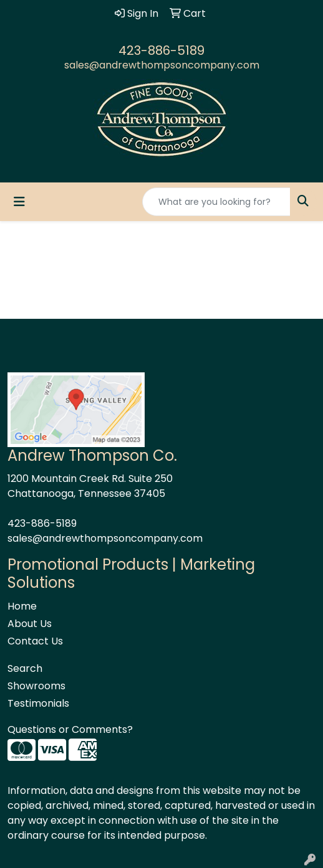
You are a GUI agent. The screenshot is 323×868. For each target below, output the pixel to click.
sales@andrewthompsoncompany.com (162, 65)
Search (25, 668)
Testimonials (38, 703)
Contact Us (35, 641)
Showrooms (36, 686)
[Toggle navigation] (19, 202)
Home (22, 606)
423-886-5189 (161, 50)
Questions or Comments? (70, 729)
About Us (30, 624)
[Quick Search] (216, 202)
